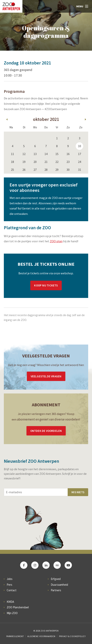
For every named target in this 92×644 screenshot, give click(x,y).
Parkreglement (15, 636)
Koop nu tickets (46, 285)
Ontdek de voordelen (46, 431)
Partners (56, 590)
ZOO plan (56, 241)
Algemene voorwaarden (41, 636)
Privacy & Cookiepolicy (72, 636)
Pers (9, 585)
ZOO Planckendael (18, 607)
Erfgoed (56, 579)
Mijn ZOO (12, 613)
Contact (12, 590)
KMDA (10, 602)
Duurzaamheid (59, 585)
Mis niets (78, 492)
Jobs (10, 579)
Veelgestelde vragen (46, 376)
